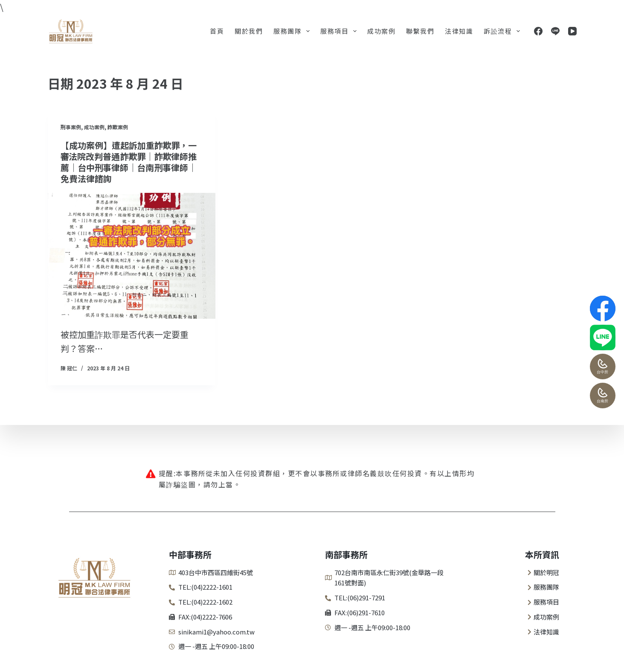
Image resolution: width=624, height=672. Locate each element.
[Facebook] (538, 31)
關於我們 (249, 31)
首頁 (217, 31)
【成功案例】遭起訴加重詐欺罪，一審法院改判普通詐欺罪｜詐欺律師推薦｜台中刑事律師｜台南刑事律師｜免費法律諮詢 (129, 162)
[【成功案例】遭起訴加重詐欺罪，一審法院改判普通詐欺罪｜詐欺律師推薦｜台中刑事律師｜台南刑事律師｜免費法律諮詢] (132, 256)
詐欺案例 (118, 127)
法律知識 (459, 31)
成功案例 (381, 31)
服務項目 (340, 31)
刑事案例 (71, 127)
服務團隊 (293, 31)
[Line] (555, 31)
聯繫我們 (420, 31)
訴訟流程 (504, 31)
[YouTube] (572, 31)
